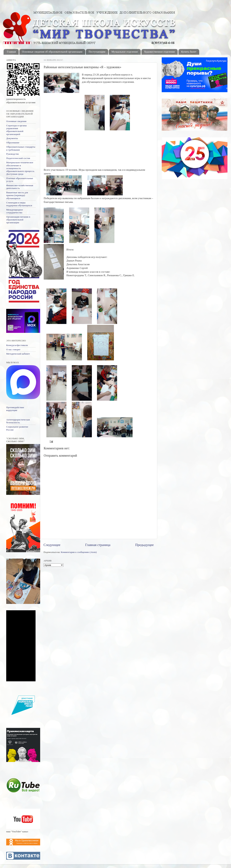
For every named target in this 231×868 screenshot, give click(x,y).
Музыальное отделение (125, 52)
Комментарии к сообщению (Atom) (79, 552)
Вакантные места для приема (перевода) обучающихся (17, 195)
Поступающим (97, 52)
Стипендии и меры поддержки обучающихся (19, 204)
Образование (13, 143)
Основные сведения (16, 121)
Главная (11, 52)
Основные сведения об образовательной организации (52, 52)
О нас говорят (13, 349)
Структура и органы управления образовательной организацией (16, 130)
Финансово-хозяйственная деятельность (20, 187)
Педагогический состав (18, 158)
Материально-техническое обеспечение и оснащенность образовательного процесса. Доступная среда (20, 168)
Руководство (13, 154)
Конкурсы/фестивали (17, 345)
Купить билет (189, 52)
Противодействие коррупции (15, 409)
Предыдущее (144, 545)
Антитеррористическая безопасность (18, 421)
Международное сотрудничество (15, 211)
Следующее (52, 545)
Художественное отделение (160, 52)
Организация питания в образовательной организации (18, 220)
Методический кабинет (18, 354)
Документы (12, 138)
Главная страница (98, 545)
